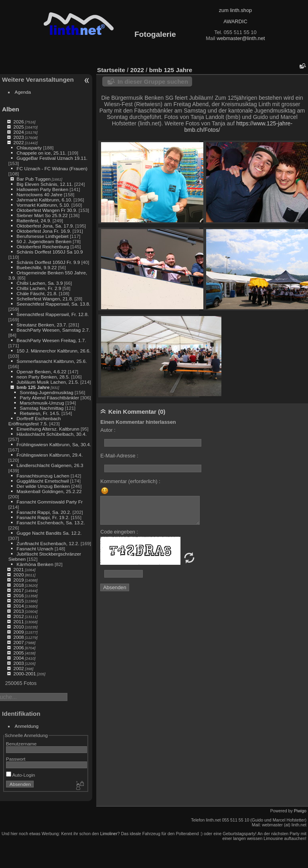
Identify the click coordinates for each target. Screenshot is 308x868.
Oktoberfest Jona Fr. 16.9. (44, 231)
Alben (11, 109)
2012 (18, 616)
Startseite (111, 70)
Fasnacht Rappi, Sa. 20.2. (44, 512)
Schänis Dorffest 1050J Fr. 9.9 (48, 262)
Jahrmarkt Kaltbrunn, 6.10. (44, 200)
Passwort (16, 759)
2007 (18, 642)
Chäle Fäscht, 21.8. (37, 293)
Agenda (23, 92)
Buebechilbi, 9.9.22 (36, 267)
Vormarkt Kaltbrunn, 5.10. (43, 205)
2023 (18, 137)
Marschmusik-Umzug (42, 403)
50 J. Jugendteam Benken (44, 241)
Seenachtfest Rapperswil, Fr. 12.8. (53, 314)
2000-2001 (24, 674)
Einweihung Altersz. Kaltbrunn (48, 429)
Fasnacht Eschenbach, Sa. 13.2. (51, 523)
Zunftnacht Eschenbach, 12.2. (48, 543)
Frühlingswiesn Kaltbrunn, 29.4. (50, 455)
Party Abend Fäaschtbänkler (49, 398)
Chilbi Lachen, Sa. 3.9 (40, 283)
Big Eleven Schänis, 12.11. (45, 184)
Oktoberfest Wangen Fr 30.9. (47, 210)
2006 (18, 647)
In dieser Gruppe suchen (153, 82)
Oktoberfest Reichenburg (43, 247)
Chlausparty (29, 148)
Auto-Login (21, 775)
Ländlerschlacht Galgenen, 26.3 (50, 465)
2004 (18, 658)
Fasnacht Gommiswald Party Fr (50, 502)
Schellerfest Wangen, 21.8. (45, 299)
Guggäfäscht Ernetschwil (43, 481)
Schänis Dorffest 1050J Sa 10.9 (50, 252)
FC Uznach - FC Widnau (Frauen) (52, 168)
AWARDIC (235, 21)
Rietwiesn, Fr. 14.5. (40, 413)
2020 (18, 575)
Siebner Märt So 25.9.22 (42, 215)
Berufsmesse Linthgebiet (43, 236)
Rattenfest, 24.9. (34, 221)
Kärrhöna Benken (35, 564)
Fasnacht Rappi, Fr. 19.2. (43, 517)
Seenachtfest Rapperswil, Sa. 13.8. (53, 304)
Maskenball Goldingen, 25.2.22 (49, 491)
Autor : (108, 430)
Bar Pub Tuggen (33, 179)
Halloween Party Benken (42, 189)
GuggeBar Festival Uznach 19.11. (52, 158)
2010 (18, 627)
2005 (18, 653)
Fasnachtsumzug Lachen (43, 476)
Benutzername (21, 744)
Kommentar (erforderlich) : (130, 481)
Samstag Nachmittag (42, 408)
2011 (18, 621)
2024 (18, 132)
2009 (18, 632)
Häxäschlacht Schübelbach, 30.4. (52, 434)
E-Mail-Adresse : (119, 456)
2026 (18, 122)
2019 (18, 580)
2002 (18, 668)
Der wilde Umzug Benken (43, 486)
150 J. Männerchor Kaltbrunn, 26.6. (53, 351)
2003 (18, 663)
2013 (18, 611)
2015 (18, 601)
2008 (18, 637)
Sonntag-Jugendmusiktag (46, 392)
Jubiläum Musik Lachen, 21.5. (48, 382)
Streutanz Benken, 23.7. (42, 325)
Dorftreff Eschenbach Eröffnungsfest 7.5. (35, 421)
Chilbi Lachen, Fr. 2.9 (39, 288)
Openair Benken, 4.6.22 (41, 372)
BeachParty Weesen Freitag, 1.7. (51, 340)
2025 (18, 127)
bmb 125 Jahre (33, 387)
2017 (18, 590)
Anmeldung (27, 726)
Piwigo (300, 811)
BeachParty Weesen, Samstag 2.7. (53, 330)
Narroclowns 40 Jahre (39, 194)
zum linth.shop (236, 10)
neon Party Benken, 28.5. (43, 377)
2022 (18, 142)
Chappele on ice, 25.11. (41, 153)
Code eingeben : (119, 532)
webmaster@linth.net (241, 38)
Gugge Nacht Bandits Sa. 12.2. (49, 533)
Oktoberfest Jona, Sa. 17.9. (45, 226)
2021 (18, 569)
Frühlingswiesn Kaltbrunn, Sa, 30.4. (54, 444)
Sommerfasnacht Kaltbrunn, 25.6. (52, 361)
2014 (18, 606)
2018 (18, 585)
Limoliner (109, 834)
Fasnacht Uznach (35, 549)
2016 (18, 595)
